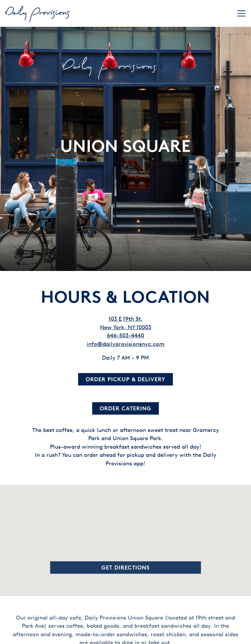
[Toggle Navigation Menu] (241, 13)
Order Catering (125, 392)
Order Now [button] (126, 635)
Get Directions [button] (125, 553)
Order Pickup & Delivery (125, 363)
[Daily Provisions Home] (38, 13)
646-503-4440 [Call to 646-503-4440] (125, 319)
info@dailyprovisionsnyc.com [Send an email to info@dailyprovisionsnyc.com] (125, 327)
